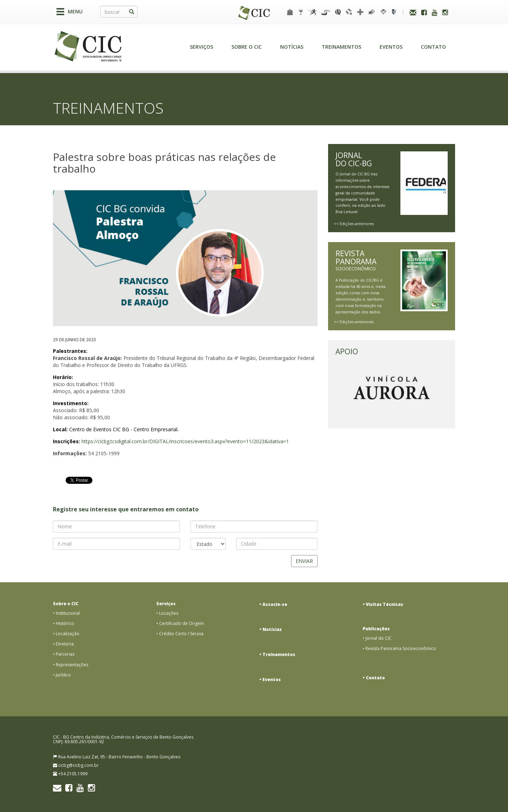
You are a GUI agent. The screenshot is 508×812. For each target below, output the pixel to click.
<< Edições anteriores (354, 224)
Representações (72, 665)
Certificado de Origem (182, 623)
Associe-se (275, 604)
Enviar (304, 561)
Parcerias (65, 654)
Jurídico (63, 675)
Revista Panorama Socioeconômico (401, 648)
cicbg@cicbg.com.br (78, 765)
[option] (185, 258)
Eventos (391, 47)
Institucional (68, 613)
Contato (433, 47)
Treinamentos (341, 47)
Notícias (292, 47)
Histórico (65, 623)
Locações (169, 613)
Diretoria (65, 644)
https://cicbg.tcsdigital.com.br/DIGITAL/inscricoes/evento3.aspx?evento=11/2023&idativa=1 (185, 441)
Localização (68, 634)
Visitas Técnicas (385, 604)
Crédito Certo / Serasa (181, 634)
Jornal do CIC (379, 638)
